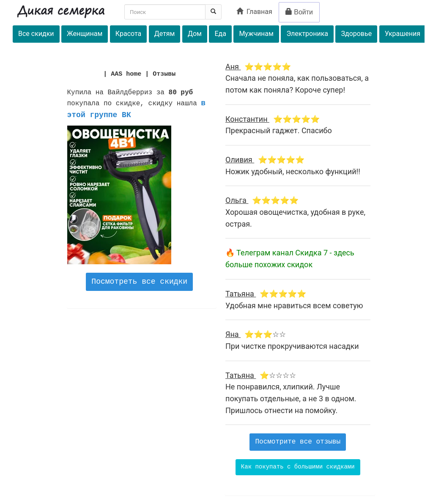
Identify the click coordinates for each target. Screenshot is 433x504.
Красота (128, 34)
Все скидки (36, 34)
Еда (220, 34)
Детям (165, 34)
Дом (195, 34)
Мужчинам (256, 34)
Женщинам (85, 34)
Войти (299, 12)
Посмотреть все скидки (139, 282)
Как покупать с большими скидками (298, 467)
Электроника (307, 34)
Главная (254, 12)
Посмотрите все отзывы (298, 442)
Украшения (403, 34)
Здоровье (356, 34)
